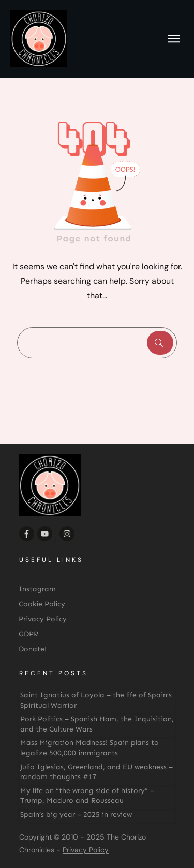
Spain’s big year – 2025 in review (76, 814)
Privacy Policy (86, 850)
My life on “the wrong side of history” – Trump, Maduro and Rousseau (87, 796)
